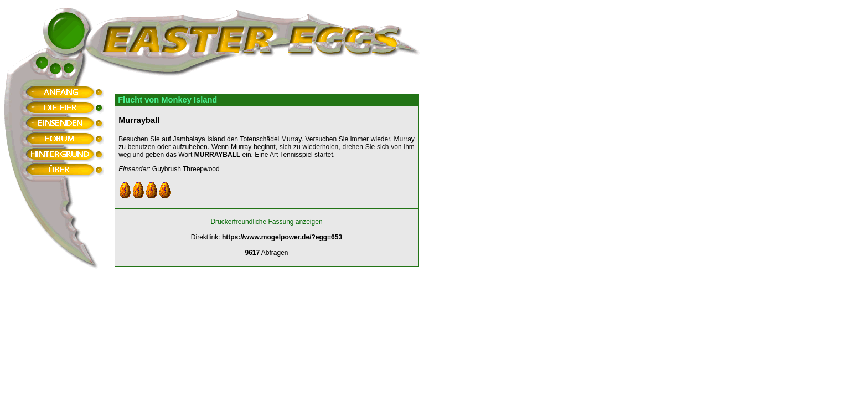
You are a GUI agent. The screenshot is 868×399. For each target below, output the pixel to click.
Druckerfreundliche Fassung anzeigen (266, 222)
